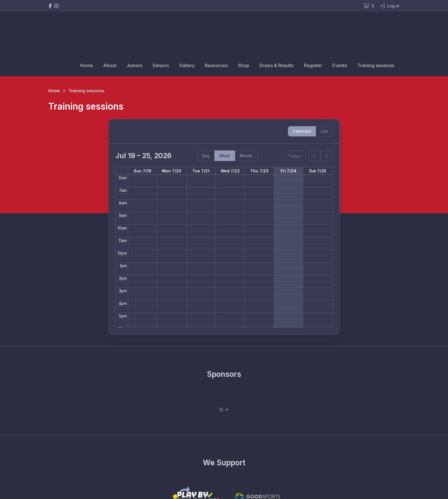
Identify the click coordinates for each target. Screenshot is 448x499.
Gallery (187, 65)
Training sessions (376, 65)
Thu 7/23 (259, 171)
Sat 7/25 (318, 171)
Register (313, 65)
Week (225, 156)
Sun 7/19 (143, 171)
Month (246, 156)
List (324, 131)
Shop (244, 65)
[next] (326, 156)
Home (86, 65)
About (110, 65)
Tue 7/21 (201, 171)
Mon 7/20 (172, 171)
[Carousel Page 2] (227, 410)
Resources (216, 65)
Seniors (161, 65)
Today (294, 156)
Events (340, 65)
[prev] (314, 156)
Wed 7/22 (230, 171)
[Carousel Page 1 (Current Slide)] (221, 410)
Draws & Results (277, 65)
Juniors (134, 65)
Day (206, 156)
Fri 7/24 (288, 171)
